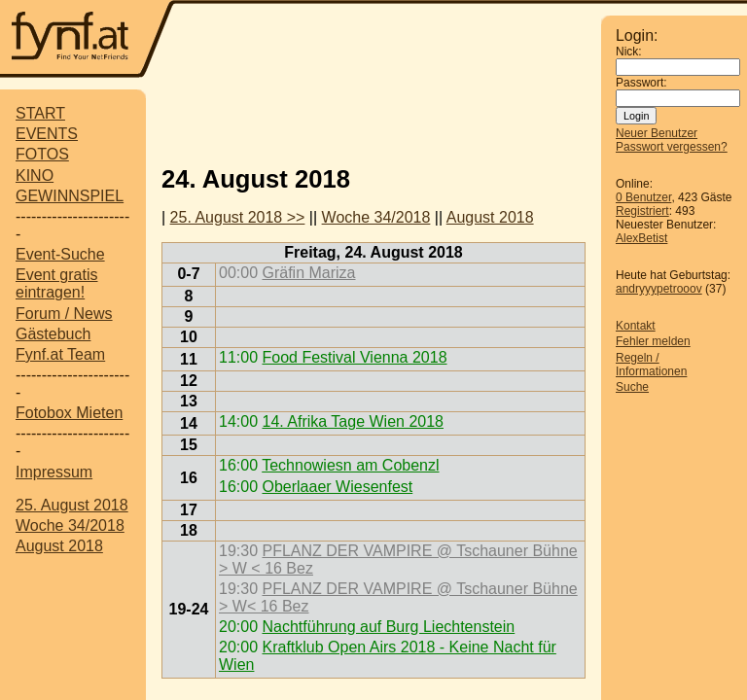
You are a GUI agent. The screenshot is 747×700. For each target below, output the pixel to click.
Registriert (642, 211)
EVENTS (47, 134)
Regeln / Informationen (651, 365)
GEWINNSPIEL (70, 196)
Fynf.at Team (60, 354)
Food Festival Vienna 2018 (354, 357)
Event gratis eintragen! (56, 283)
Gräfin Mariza (308, 273)
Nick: (629, 52)
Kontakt (636, 326)
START (40, 113)
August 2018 (59, 546)
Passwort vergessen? (672, 147)
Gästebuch (53, 334)
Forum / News (64, 314)
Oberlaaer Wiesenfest (337, 487)
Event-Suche (60, 254)
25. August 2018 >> (238, 217)
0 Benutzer (643, 197)
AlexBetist (641, 238)
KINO (35, 175)
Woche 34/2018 (70, 525)
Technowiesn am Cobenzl (350, 465)
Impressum (54, 472)
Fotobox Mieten (69, 413)
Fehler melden (653, 341)
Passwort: (641, 83)
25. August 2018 (72, 505)
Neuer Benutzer (657, 133)
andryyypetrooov (659, 289)
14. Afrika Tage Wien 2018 (353, 421)
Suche (632, 387)
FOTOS (42, 154)
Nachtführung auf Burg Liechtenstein (388, 627)
